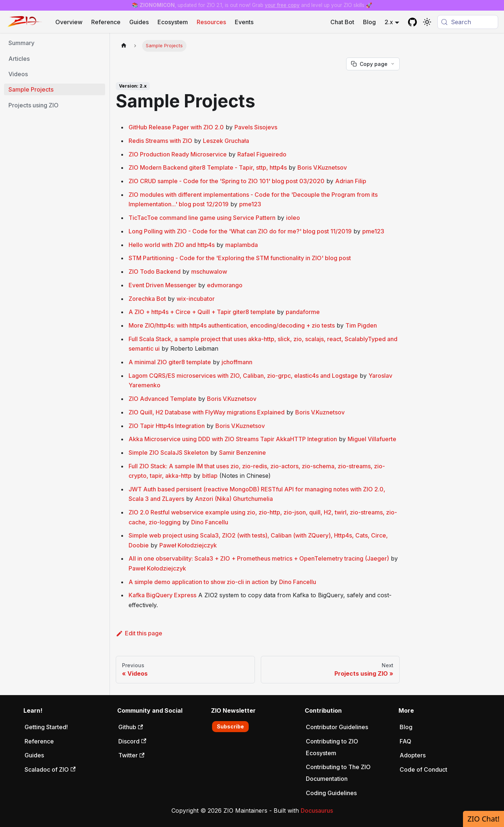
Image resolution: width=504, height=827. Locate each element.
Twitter (131, 755)
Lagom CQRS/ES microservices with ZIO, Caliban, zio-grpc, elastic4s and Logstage (243, 376)
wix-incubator (196, 299)
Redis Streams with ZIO (160, 141)
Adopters (413, 755)
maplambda (242, 245)
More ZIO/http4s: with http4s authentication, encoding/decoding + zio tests (232, 325)
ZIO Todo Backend (155, 272)
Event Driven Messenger (162, 285)
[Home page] (124, 46)
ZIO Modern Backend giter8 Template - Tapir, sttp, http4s (208, 167)
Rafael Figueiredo (262, 154)
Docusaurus (317, 811)
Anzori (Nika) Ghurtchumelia (234, 499)
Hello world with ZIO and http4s (172, 245)
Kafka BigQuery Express (162, 595)
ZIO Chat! (483, 819)
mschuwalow (209, 272)
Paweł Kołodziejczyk (188, 545)
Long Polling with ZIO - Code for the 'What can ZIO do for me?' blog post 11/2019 (240, 231)
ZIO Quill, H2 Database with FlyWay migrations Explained (207, 412)
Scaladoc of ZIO (50, 769)
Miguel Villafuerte (372, 439)
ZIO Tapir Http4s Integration (167, 426)
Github (131, 727)
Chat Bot (342, 22)
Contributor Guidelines (337, 727)
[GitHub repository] (412, 22)
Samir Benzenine (242, 453)
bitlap (210, 476)
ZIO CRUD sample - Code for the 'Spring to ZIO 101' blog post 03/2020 (227, 181)
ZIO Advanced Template (162, 399)
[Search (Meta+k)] (468, 22)
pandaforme (303, 312)
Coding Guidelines (331, 793)
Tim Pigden (361, 325)
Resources (211, 22)
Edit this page (139, 633)
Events (244, 22)
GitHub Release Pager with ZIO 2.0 (176, 127)
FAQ (405, 741)
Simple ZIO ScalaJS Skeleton (168, 453)
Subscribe (230, 726)
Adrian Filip (351, 181)
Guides (139, 22)
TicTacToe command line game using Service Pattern (202, 218)
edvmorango (225, 285)
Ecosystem (173, 22)
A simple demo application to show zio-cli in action (199, 582)
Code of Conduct (423, 769)
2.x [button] (389, 22)
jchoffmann (237, 362)
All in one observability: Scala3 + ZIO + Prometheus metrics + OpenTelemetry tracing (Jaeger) (259, 558)
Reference (106, 22)
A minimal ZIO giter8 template (170, 362)
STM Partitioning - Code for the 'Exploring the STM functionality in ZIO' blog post (240, 258)
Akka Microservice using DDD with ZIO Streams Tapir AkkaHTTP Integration (233, 439)
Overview (69, 22)
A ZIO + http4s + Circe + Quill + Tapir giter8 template (202, 312)
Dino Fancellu (210, 522)
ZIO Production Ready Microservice (178, 154)
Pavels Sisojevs (256, 127)
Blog (369, 22)
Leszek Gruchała (226, 141)
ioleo (293, 218)
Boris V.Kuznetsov (322, 167)
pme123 (250, 204)
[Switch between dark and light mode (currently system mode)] (427, 22)
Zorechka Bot (147, 299)
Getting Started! (46, 727)
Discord (132, 741)
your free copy (282, 5)
